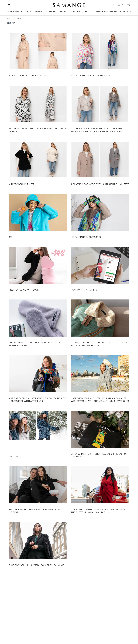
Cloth (25, 12)
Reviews (77, 12)
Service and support (107, 12)
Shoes (63, 12)
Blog (122, 12)
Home (9, 18)
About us (89, 12)
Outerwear (36, 12)
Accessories (51, 12)
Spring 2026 (13, 12)
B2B (129, 12)
